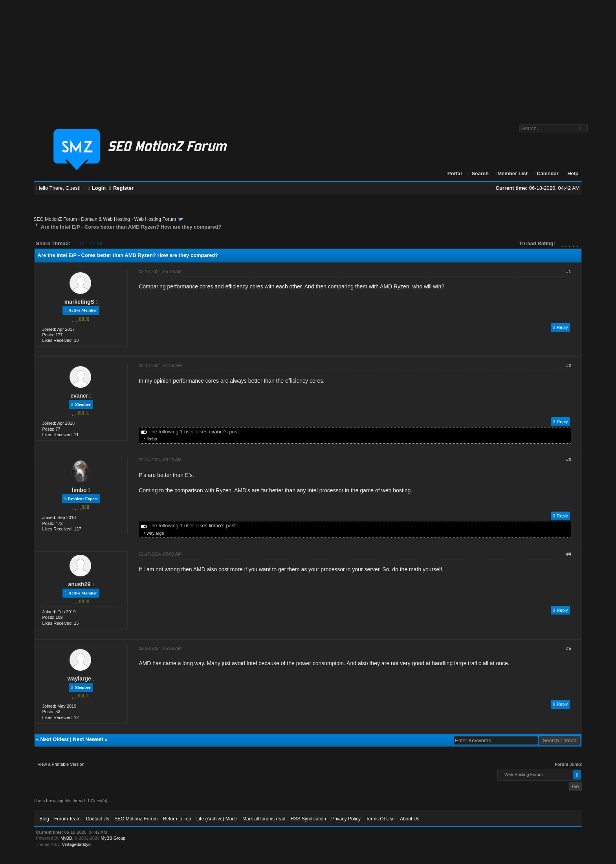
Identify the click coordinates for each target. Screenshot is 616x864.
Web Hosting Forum (155, 219)
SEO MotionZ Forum (55, 219)
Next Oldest (54, 739)
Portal (453, 173)
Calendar (545, 173)
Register (121, 188)
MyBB (66, 838)
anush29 (79, 584)
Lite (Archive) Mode (217, 819)
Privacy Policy (346, 819)
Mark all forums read (264, 819)
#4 (568, 554)
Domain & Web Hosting (105, 219)
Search (478, 173)
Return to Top (177, 819)
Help (571, 173)
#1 (568, 271)
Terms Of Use (380, 819)
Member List (511, 173)
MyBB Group (113, 838)
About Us (410, 819)
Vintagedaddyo (76, 844)
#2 (568, 365)
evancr (79, 396)
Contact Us (97, 819)
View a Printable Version (61, 764)
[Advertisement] (308, 58)
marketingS (79, 302)
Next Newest (88, 739)
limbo (152, 439)
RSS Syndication (308, 819)
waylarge (156, 533)
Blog (44, 819)
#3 (568, 460)
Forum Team (67, 819)
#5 (568, 648)
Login (97, 188)
